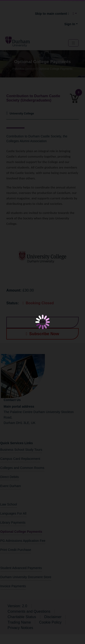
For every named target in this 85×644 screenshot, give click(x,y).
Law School (9, 504)
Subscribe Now (42, 334)
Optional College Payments (21, 532)
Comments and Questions (29, 611)
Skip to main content (52, 14)
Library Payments (13, 523)
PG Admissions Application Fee (23, 541)
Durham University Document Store (26, 577)
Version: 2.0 (17, 606)
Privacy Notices (21, 628)
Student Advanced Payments (21, 568)
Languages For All (13, 513)
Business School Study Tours (21, 450)
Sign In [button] (70, 24)
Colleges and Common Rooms (22, 468)
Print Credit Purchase (16, 550)
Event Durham (11, 486)
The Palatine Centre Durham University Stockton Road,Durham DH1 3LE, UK (39, 415)
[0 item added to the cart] (73, 100)
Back (43, 322)
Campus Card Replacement (20, 459)
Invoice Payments (13, 586)
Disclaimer (53, 617)
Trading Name (19, 622)
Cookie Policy (50, 622)
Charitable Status (22, 617)
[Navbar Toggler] (73, 43)
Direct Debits (10, 477)
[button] (75, 14)
